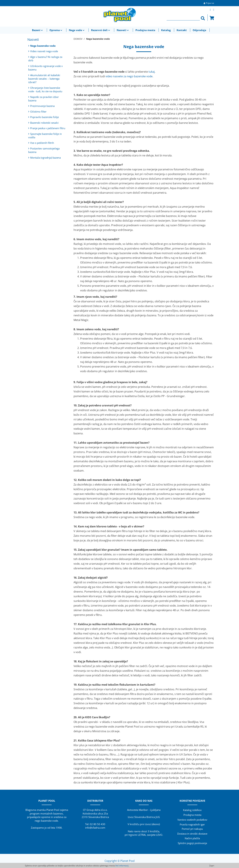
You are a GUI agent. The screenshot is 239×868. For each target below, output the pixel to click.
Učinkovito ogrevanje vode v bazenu (45, 68)
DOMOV (78, 39)
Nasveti (123, 30)
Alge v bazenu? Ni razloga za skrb (45, 59)
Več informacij (122, 866)
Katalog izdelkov (192, 810)
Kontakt (182, 30)
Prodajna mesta (145, 30)
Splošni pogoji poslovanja (192, 843)
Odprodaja (199, 30)
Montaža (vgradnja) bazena (44, 158)
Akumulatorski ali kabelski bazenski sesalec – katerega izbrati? (44, 79)
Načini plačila (192, 838)
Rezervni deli (101, 30)
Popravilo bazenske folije (43, 117)
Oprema (56, 30)
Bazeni (38, 30)
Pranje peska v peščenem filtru (47, 128)
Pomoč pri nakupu (192, 829)
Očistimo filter (37, 112)
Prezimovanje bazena (41, 106)
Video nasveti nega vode (43, 51)
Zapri (212, 866)
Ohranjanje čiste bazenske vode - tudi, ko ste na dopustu (45, 90)
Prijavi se (210, 3)
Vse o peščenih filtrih (41, 143)
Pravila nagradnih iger (192, 824)
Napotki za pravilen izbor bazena (43, 99)
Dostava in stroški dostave (192, 834)
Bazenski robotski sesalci (43, 123)
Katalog (166, 30)
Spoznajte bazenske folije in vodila (45, 136)
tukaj (152, 72)
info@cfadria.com (95, 828)
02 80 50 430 (98, 824)
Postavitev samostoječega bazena (44, 150)
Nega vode (77, 30)
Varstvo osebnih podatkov (192, 820)
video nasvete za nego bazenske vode (129, 76)
